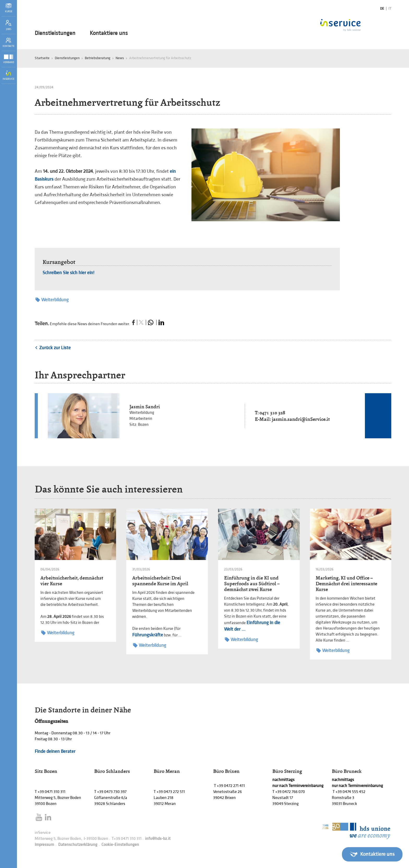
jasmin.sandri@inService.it (301, 419)
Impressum (44, 845)
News (120, 58)
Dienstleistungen (55, 33)
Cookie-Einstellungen (120, 845)
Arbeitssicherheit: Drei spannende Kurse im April (160, 581)
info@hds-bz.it (158, 839)
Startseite (42, 58)
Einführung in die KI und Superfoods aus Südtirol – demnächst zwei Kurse (252, 584)
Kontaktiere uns (109, 33)
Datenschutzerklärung (78, 845)
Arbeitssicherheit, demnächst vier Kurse (72, 581)
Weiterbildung (52, 300)
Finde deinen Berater (55, 751)
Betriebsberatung (98, 58)
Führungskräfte (148, 635)
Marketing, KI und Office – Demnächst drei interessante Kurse (346, 584)
